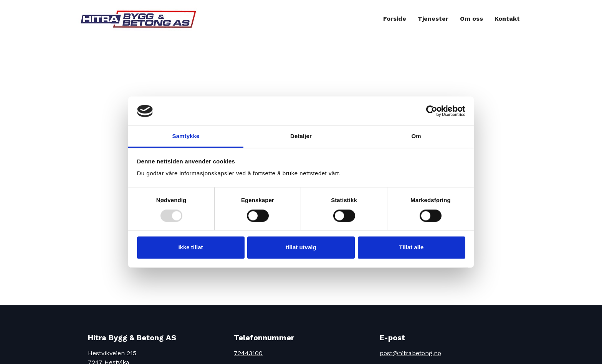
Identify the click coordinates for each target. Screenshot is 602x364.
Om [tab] (416, 136)
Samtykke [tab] (186, 136)
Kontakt (507, 19)
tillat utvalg (301, 248)
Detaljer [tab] (301, 136)
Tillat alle (412, 248)
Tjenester (433, 19)
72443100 (248, 353)
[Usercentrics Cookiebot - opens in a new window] (432, 111)
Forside (395, 19)
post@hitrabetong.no (410, 353)
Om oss (471, 19)
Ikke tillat (190, 248)
